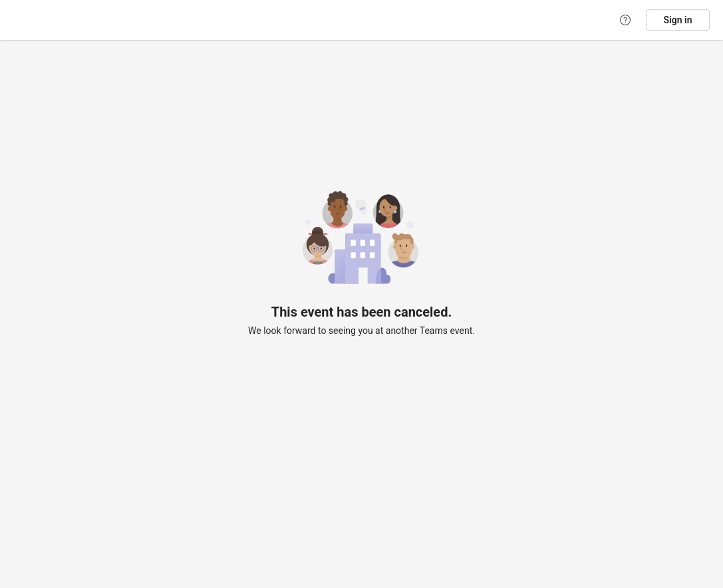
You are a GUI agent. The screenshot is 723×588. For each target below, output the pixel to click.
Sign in (678, 20)
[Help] (625, 20)
